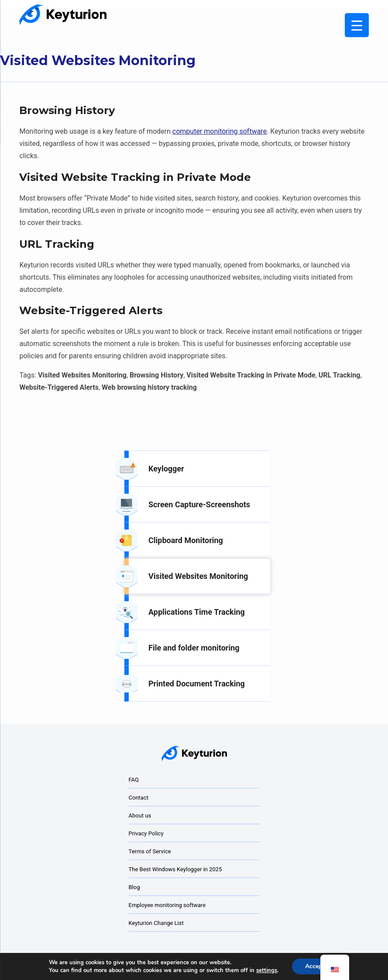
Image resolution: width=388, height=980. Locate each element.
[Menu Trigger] (357, 25)
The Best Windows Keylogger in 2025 (175, 869)
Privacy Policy (146, 833)
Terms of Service (150, 851)
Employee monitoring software (167, 905)
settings (267, 970)
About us (140, 816)
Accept (315, 966)
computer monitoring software (220, 131)
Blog (134, 887)
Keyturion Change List (156, 923)
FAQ (134, 780)
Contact (139, 798)
